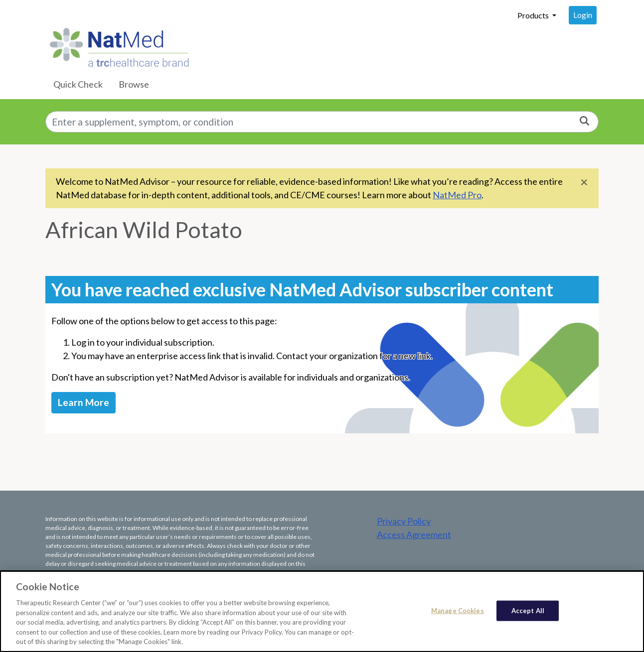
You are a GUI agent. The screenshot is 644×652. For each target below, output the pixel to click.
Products (534, 15)
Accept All (528, 613)
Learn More (83, 402)
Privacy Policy (404, 521)
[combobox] (322, 122)
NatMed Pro (457, 195)
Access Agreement (414, 534)
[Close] (584, 182)
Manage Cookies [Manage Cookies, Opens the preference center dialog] (458, 613)
